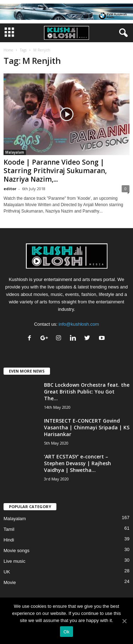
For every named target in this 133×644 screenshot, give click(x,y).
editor (10, 189)
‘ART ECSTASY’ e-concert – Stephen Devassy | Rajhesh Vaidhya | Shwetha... (77, 463)
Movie (10, 582)
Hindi (9, 540)
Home (8, 50)
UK (7, 572)
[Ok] (124, 621)
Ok (66, 632)
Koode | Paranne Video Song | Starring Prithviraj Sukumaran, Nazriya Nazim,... (55, 171)
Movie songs (16, 551)
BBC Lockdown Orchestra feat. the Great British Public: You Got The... (87, 392)
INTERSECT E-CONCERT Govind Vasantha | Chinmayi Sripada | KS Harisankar (87, 427)
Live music (14, 561)
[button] (122, 33)
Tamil (9, 529)
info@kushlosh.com (79, 324)
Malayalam (15, 152)
